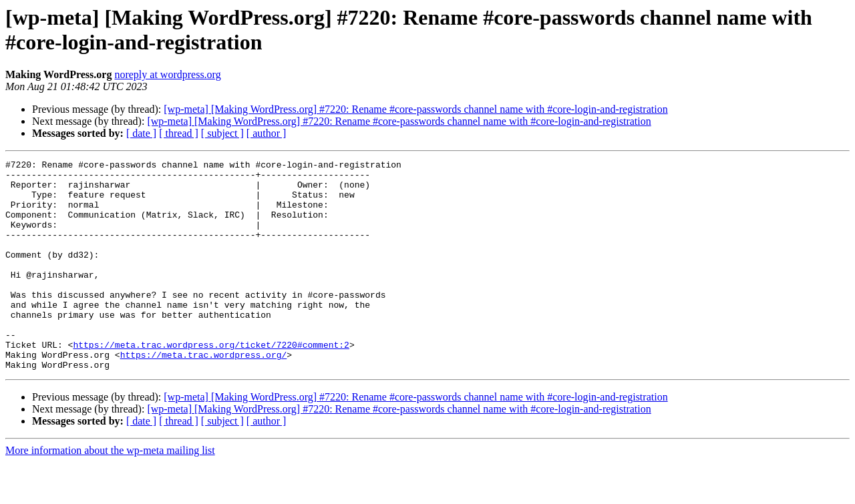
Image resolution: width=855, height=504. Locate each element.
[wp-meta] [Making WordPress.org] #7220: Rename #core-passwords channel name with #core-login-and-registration (415, 109)
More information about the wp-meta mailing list (110, 492)
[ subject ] (222, 133)
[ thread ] (179, 133)
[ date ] (141, 133)
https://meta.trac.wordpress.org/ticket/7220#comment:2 (211, 383)
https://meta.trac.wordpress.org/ (204, 395)
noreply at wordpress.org (167, 74)
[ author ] (267, 133)
